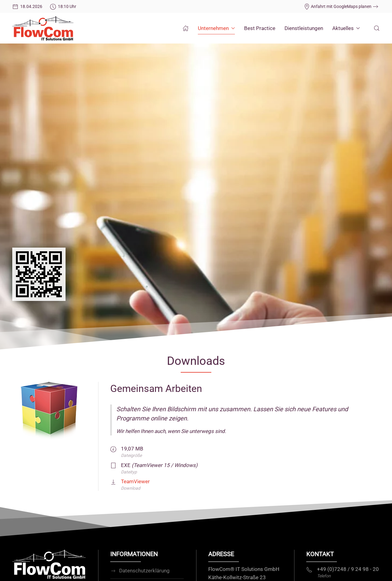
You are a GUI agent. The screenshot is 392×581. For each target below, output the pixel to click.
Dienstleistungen (304, 28)
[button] (377, 28)
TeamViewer (135, 481)
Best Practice (260, 28)
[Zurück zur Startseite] (43, 28)
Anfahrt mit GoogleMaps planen (338, 6)
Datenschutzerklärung (140, 574)
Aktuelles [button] (346, 28)
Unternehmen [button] (216, 28)
